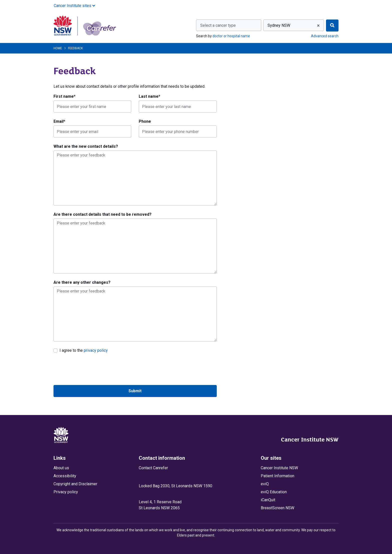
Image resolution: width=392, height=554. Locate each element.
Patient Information (277, 476)
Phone (145, 121)
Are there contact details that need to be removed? (102, 214)
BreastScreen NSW (277, 508)
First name (64, 96)
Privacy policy (66, 492)
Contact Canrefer (153, 468)
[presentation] (91, 369)
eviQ (265, 484)
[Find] (332, 25)
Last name (149, 96)
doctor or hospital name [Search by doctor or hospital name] (231, 36)
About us (61, 468)
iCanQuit (268, 500)
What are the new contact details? (86, 146)
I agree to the (84, 350)
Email (59, 121)
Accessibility (65, 476)
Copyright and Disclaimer (75, 484)
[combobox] (229, 25)
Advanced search (325, 36)
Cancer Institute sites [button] (74, 6)
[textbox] (229, 25)
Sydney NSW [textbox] (279, 25)
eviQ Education (274, 492)
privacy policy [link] (96, 350)
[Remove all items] (318, 25)
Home (58, 48)
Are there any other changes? (82, 282)
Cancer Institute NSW (310, 439)
